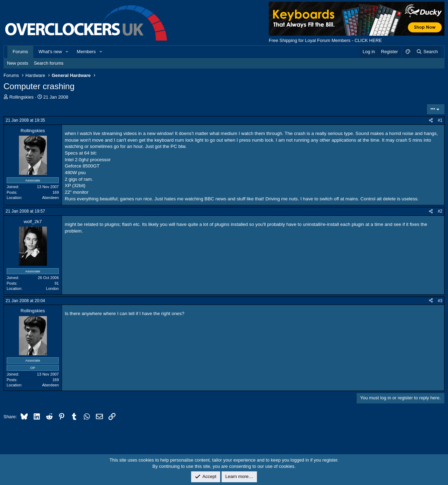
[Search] (427, 52)
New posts (18, 63)
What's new (50, 52)
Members (86, 52)
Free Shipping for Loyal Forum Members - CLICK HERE (325, 40)
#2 (440, 211)
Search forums (49, 63)
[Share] (431, 120)
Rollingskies (22, 97)
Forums (20, 52)
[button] (67, 52)
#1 (440, 120)
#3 (440, 301)
